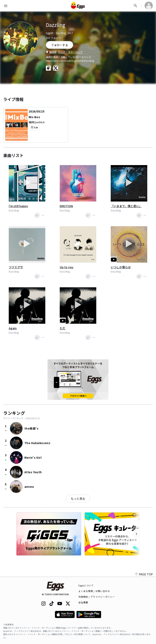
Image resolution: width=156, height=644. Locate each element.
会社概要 (83, 602)
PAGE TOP (144, 574)
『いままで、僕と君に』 (126, 206)
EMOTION (66, 206)
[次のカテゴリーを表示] (136, 534)
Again (13, 328)
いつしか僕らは (121, 267)
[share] (6, 58)
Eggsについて (86, 585)
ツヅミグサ (16, 267)
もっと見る (78, 499)
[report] (11, 58)
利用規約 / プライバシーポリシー (97, 597)
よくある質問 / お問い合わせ (94, 591)
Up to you (67, 267)
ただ (63, 328)
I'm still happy (18, 206)
